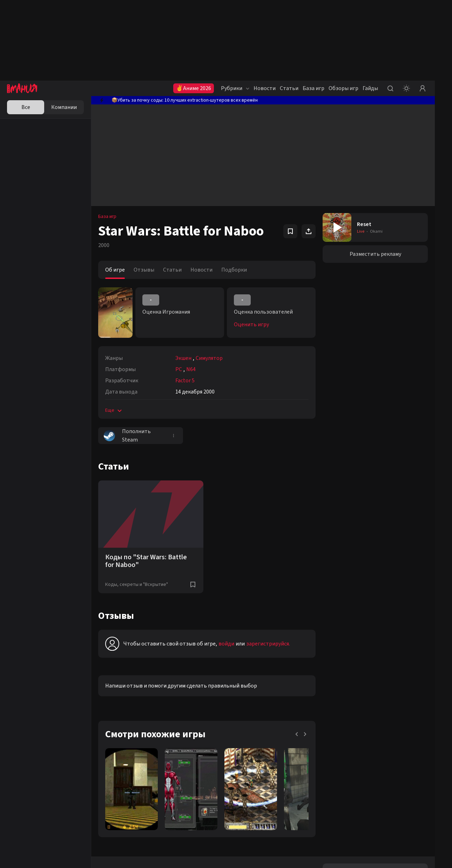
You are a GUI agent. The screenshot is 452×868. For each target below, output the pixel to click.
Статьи (289, 88)
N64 (191, 369)
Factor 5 (185, 381)
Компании (64, 107)
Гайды (370, 88)
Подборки (234, 270)
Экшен (183, 358)
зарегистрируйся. (268, 644)
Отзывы (144, 270)
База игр (313, 88)
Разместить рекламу (375, 254)
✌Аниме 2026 (194, 88)
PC (179, 369)
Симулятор (209, 358)
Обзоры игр (343, 88)
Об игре (115, 270)
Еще (114, 410)
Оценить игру (251, 324)
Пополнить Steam (127, 436)
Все (26, 107)
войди (226, 644)
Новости (265, 88)
